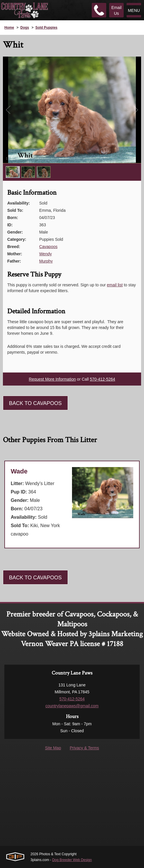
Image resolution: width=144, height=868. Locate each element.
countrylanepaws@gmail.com (72, 706)
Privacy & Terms (84, 748)
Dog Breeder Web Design (72, 860)
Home (9, 28)
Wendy (45, 254)
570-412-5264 (102, 379)
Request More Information (52, 379)
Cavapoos (48, 247)
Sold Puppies (46, 28)
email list (115, 285)
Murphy (46, 261)
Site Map (53, 748)
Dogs (25, 28)
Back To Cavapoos (35, 403)
